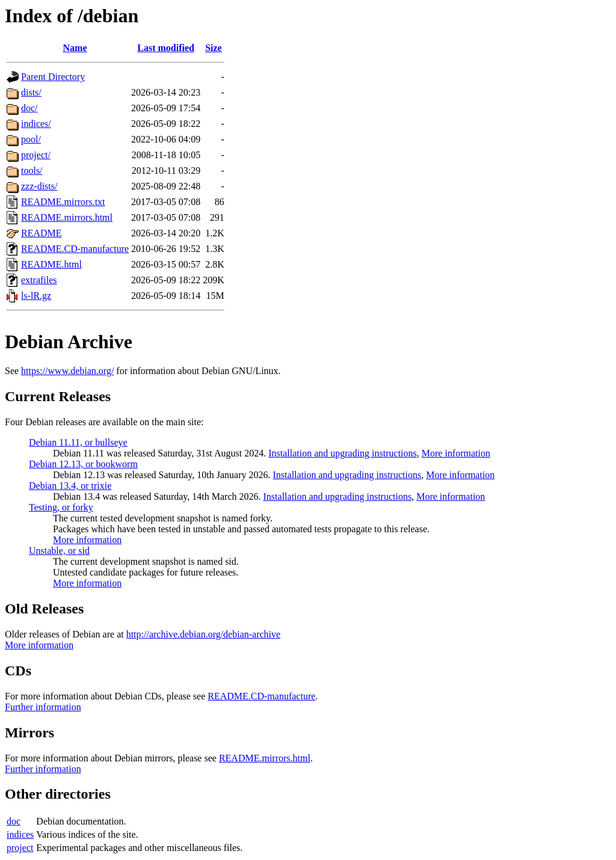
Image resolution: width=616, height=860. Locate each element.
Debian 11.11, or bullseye (78, 442)
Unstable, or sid (59, 551)
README (42, 233)
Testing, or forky (61, 507)
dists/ (31, 92)
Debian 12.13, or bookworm (83, 464)
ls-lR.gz (36, 296)
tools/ (32, 170)
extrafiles (39, 280)
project (20, 848)
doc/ (29, 108)
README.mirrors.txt (63, 202)
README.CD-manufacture (75, 249)
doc (14, 821)
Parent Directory (53, 77)
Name (75, 48)
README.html (51, 264)
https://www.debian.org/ (67, 371)
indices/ (36, 124)
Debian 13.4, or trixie (70, 486)
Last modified (166, 48)
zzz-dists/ (39, 186)
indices (20, 834)
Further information (43, 707)
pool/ (31, 139)
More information (456, 453)
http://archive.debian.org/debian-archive (204, 634)
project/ (36, 155)
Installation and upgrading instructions (343, 453)
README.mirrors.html (67, 217)
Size (214, 48)
